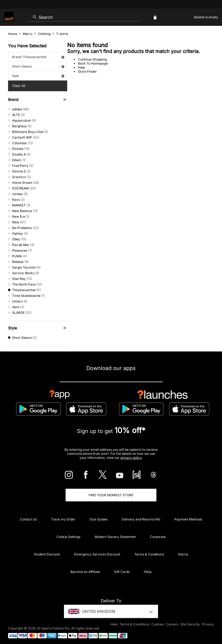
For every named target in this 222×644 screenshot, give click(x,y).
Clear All (19, 86)
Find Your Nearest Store (111, 495)
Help (81, 67)
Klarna (183, 554)
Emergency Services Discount (97, 554)
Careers (172, 624)
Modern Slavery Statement (115, 537)
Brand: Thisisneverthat (38, 57)
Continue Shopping (92, 59)
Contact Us (28, 519)
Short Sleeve (38, 66)
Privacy (208, 624)
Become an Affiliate (85, 572)
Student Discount (47, 554)
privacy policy (131, 458)
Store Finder (87, 71)
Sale (38, 76)
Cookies (157, 624)
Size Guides (99, 519)
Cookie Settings (68, 537)
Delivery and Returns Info (141, 519)
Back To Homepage (93, 63)
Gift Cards (122, 572)
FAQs (148, 572)
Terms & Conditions (149, 554)
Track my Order (63, 519)
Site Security (190, 624)
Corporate (158, 537)
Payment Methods (188, 519)
